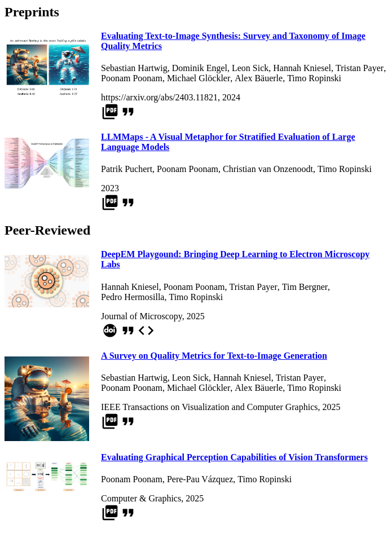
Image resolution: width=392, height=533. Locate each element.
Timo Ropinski (314, 78)
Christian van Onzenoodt (268, 169)
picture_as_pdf (110, 112)
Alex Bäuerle (259, 78)
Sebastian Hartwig (134, 68)
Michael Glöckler (199, 78)
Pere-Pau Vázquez (200, 479)
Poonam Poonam (132, 78)
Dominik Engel (200, 68)
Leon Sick (250, 68)
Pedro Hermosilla (133, 297)
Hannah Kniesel (302, 68)
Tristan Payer (360, 68)
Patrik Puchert (127, 169)
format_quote (128, 112)
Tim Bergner (305, 287)
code (146, 331)
